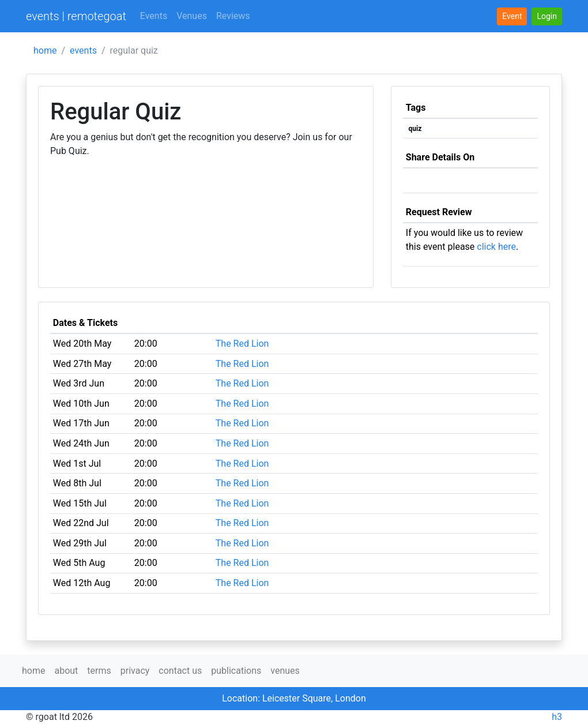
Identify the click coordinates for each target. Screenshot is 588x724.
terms (99, 671)
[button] (547, 16)
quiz (415, 129)
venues (285, 671)
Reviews (233, 16)
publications (236, 671)
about (66, 671)
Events (154, 16)
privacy (135, 671)
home (45, 50)
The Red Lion (242, 344)
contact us (180, 671)
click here (496, 247)
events (83, 50)
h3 (557, 717)
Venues (192, 16)
